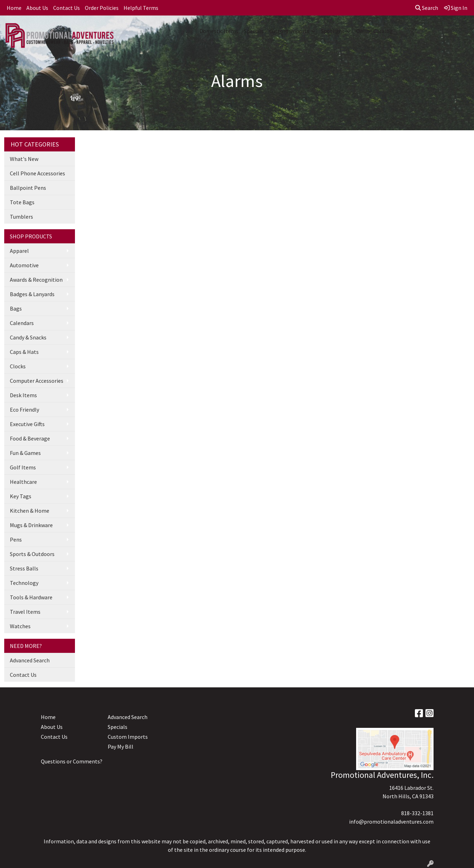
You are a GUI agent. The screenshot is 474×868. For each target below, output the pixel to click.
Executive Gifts (27, 424)
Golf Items (23, 467)
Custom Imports (289, 31)
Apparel (19, 251)
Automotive (24, 265)
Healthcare (23, 482)
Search (427, 8)
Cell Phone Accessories (37, 173)
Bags (16, 308)
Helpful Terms (141, 8)
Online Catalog (374, 31)
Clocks (18, 366)
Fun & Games (25, 453)
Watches (20, 626)
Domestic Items (219, 31)
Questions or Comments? (72, 761)
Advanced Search (30, 660)
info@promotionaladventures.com (391, 822)
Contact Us (67, 8)
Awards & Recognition (36, 280)
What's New (24, 159)
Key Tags (21, 496)
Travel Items (25, 612)
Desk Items (23, 395)
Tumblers (21, 217)
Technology (24, 583)
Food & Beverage (30, 438)
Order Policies (102, 8)
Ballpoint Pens (28, 188)
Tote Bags (22, 202)
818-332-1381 (417, 813)
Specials (254, 31)
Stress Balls (24, 568)
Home (14, 8)
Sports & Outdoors (32, 554)
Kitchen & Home (30, 511)
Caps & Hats (24, 352)
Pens (16, 539)
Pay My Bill (121, 747)
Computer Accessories (37, 381)
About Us (37, 8)
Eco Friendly (24, 410)
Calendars (22, 323)
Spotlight (333, 31)
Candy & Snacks (28, 337)
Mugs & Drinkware (31, 525)
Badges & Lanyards (32, 294)
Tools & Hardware (31, 597)
